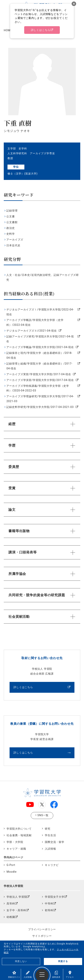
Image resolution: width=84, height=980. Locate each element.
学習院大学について (19, 829)
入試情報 (28, 974)
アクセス (70, 974)
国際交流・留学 (55, 842)
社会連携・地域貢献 (19, 835)
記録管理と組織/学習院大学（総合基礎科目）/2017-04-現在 (39, 366)
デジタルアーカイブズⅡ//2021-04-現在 (32, 331)
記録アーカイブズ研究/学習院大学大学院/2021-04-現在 (40, 339)
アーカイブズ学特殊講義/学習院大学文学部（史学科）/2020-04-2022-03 (38, 388)
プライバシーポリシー (42, 929)
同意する (63, 961)
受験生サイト (14, 974)
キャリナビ (52, 865)
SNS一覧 (43, 815)
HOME (8, 30)
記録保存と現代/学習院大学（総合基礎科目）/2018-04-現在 (39, 355)
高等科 (11, 904)
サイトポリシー (42, 936)
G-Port (11, 865)
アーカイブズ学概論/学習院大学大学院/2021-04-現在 (40, 347)
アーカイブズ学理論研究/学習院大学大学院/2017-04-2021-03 (40, 399)
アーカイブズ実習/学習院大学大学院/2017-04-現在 (39, 374)
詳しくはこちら (23, 687)
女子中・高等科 (16, 910)
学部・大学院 (15, 842)
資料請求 (56, 974)
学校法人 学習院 (17, 897)
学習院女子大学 (55, 897)
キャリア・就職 (16, 849)
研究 (48, 829)
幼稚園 (11, 917)
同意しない (21, 961)
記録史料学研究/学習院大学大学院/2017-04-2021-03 (40, 407)
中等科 (49, 904)
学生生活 (50, 835)
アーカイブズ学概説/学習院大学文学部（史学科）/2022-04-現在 (35, 323)
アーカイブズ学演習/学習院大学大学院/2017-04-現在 (40, 380)
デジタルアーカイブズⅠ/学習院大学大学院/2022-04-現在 (40, 312)
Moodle (12, 872)
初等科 (49, 910)
